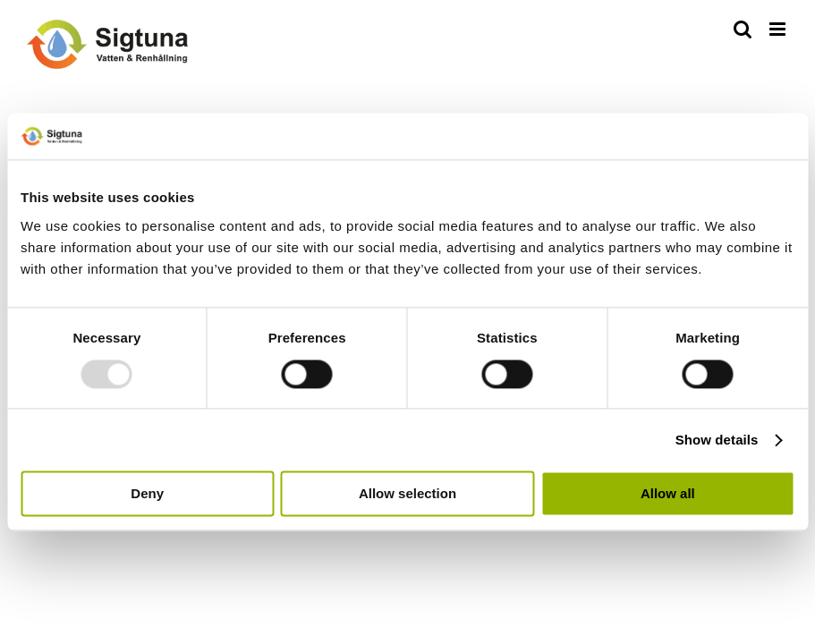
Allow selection (407, 494)
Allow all (668, 494)
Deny (147, 494)
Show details (717, 440)
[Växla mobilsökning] (743, 29)
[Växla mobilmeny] (779, 29)
